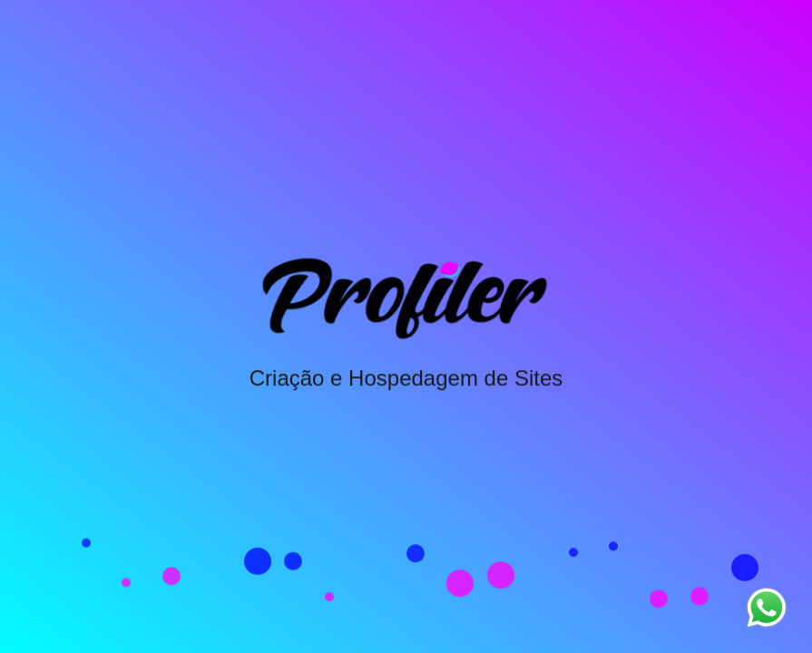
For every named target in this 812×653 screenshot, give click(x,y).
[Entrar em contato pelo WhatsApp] (767, 608)
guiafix (17, 646)
